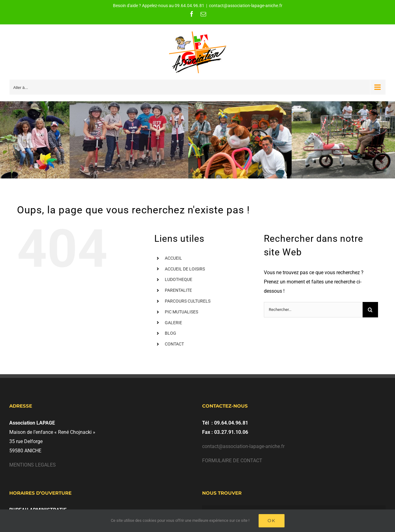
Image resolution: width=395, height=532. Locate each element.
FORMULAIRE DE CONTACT (232, 461)
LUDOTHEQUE (179, 279)
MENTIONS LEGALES (33, 465)
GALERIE (173, 323)
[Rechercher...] (313, 310)
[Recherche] (370, 310)
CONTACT (174, 344)
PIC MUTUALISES (181, 312)
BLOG (170, 333)
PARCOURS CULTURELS (188, 301)
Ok (272, 521)
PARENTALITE (178, 290)
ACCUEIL (173, 258)
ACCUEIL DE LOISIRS (185, 269)
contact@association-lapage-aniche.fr (246, 6)
